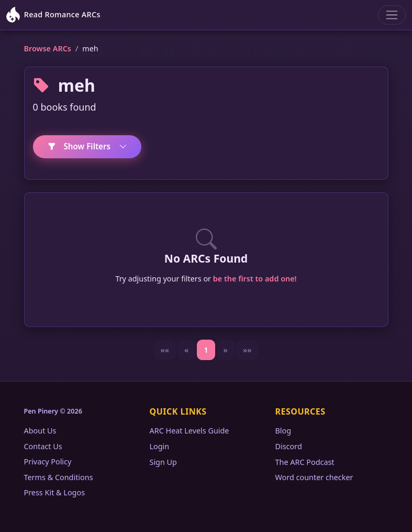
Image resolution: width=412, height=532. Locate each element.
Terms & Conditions (59, 477)
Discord (289, 446)
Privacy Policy (48, 462)
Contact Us (43, 446)
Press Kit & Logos (55, 492)
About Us (40, 431)
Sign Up (163, 462)
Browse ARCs (48, 48)
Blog (283, 431)
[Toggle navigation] (392, 15)
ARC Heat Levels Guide (190, 431)
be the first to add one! (255, 279)
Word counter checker (314, 477)
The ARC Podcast (305, 462)
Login (160, 446)
